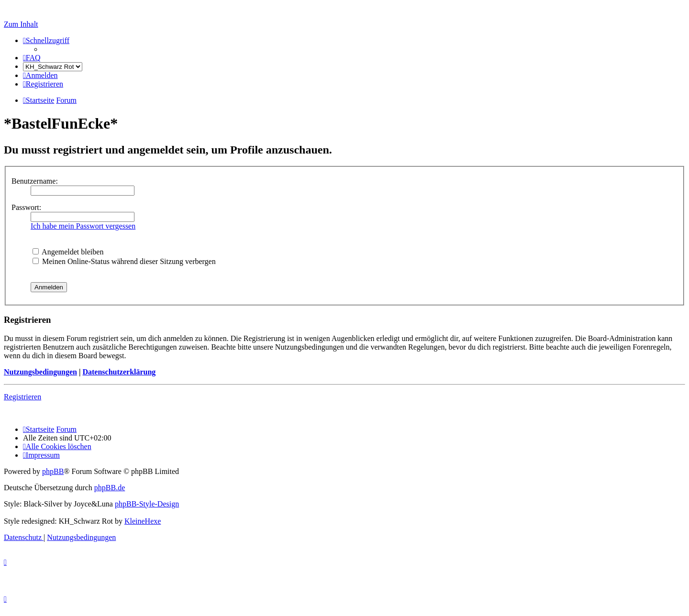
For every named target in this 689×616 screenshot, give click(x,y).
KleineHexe (143, 521)
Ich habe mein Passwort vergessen (83, 226)
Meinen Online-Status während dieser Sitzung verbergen (124, 261)
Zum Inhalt (21, 24)
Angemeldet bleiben (68, 252)
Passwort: (26, 207)
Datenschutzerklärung (119, 372)
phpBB (53, 471)
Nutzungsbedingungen (40, 372)
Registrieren (22, 397)
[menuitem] (32, 58)
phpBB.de (110, 488)
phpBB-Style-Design (147, 504)
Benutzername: (35, 181)
